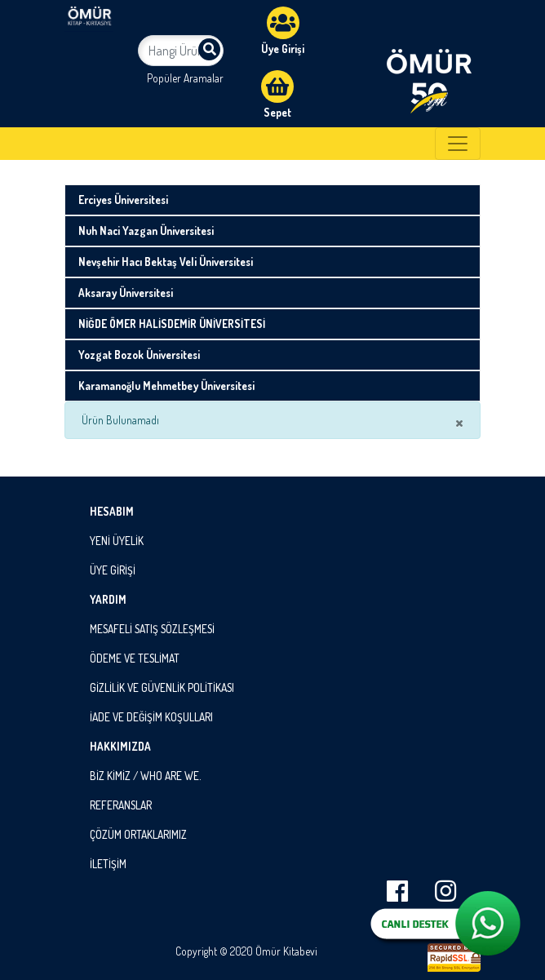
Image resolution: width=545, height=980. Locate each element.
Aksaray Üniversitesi (126, 293)
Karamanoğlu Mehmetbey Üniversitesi (166, 386)
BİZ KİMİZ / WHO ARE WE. (145, 776)
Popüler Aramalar (185, 78)
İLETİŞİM (108, 864)
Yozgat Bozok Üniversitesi (139, 355)
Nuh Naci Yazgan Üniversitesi (146, 231)
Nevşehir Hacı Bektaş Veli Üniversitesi (166, 262)
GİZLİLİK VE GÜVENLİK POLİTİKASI (162, 687)
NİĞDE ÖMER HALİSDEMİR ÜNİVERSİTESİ (172, 324)
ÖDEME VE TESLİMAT (135, 658)
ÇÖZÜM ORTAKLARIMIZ (138, 834)
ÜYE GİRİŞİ (113, 570)
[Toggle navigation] (458, 144)
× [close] (459, 422)
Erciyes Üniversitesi (123, 200)
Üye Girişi (283, 31)
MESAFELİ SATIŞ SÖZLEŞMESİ (152, 629)
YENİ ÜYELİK (117, 541)
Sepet (277, 95)
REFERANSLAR (121, 805)
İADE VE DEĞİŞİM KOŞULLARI (151, 717)
